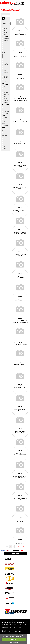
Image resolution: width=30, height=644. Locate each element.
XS (4, 138)
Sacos (4, 67)
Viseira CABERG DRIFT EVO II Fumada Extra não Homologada (20, 478)
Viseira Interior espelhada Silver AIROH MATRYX (20, 233)
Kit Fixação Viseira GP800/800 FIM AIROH (20, 34)
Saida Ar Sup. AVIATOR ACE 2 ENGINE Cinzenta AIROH (20, 322)
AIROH (5, 28)
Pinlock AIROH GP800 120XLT (20, 166)
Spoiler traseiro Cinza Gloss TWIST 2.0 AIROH (20, 543)
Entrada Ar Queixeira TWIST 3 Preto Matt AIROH (20, 277)
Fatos (4, 55)
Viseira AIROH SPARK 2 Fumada (20, 410)
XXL (4, 148)
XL (3, 146)
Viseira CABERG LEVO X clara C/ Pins (20, 521)
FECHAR (14, 639)
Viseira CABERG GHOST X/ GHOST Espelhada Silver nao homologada (20, 123)
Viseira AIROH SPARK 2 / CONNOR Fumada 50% (20, 100)
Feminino (5, 113)
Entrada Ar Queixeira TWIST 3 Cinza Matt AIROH (20, 300)
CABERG (5, 30)
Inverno (5, 118)
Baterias (5, 47)
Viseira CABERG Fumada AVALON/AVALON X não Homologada (20, 433)
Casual (5, 51)
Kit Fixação (6, 93)
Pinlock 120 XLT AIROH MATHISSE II (20, 78)
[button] (22, 551)
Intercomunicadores (6, 59)
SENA (4, 32)
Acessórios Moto (6, 81)
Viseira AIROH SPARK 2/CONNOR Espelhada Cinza (20, 56)
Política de (13, 643)
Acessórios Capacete (6, 73)
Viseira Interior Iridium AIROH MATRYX (20, 211)
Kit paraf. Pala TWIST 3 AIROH (20, 255)
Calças (5, 49)
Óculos (5, 61)
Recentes (5, 126)
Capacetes (5, 39)
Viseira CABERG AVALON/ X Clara (20, 499)
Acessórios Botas (6, 70)
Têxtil (4, 107)
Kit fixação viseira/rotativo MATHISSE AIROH (20, 365)
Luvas (4, 43)
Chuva (4, 53)
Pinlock (5, 99)
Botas (4, 45)
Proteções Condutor (5, 64)
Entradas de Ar (5, 90)
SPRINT (5, 34)
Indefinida (5, 57)
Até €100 (5, 130)
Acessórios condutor (6, 77)
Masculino (5, 111)
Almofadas (5, 87)
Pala (4, 97)
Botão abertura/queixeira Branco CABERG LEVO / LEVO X (20, 344)
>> (27, 546)
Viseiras (5, 103)
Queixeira (5, 101)
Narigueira (5, 95)
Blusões (5, 41)
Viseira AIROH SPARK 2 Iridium (20, 144)
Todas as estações (5, 121)
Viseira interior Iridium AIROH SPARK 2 (20, 188)
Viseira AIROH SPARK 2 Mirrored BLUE (20, 388)
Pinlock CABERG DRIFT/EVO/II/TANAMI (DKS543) (20, 455)
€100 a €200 (5, 133)
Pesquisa (15, 553)
